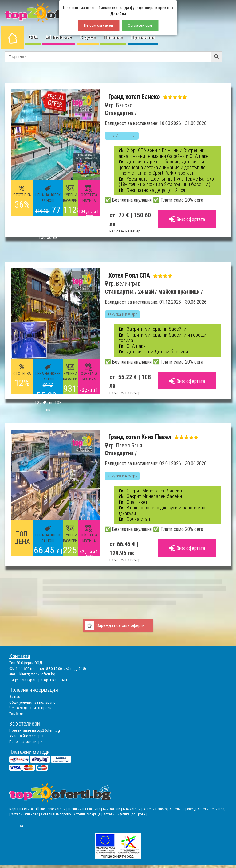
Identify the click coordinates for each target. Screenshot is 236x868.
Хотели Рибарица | (88, 814)
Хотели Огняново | (26, 814)
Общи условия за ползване (32, 702)
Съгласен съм (140, 25)
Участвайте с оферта (26, 736)
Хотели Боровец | (183, 809)
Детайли (118, 14)
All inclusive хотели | (52, 809)
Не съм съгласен (98, 25)
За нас (15, 697)
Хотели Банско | (156, 809)
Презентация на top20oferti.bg (35, 730)
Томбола (16, 714)
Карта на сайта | (22, 809)
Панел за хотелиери (26, 742)
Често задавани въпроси (30, 708)
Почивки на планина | (86, 809)
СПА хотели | (133, 809)
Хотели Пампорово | (57, 814)
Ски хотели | (113, 809)
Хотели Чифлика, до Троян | (125, 814)
